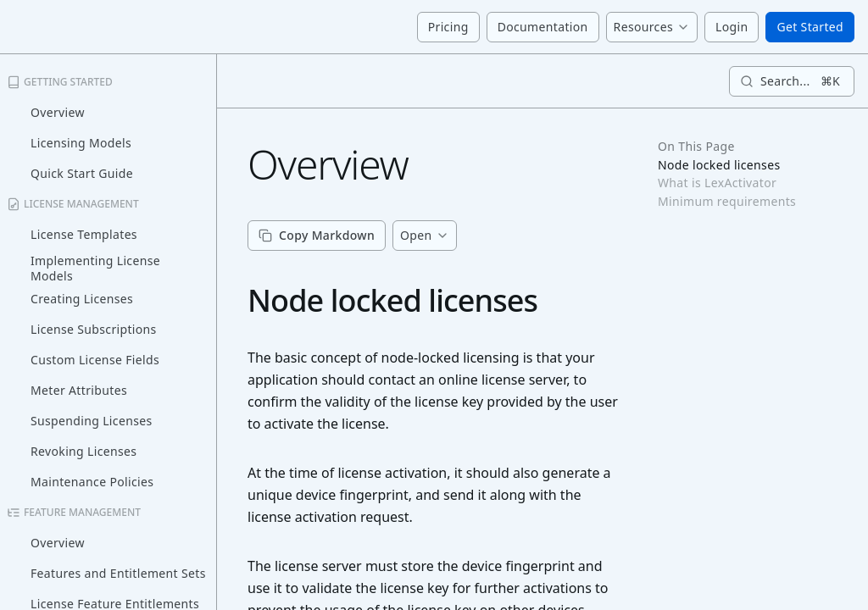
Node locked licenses (719, 165)
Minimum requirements (727, 202)
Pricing (448, 27)
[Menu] (652, 27)
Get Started (810, 27)
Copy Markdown (317, 235)
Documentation (543, 27)
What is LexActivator (717, 183)
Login (732, 27)
